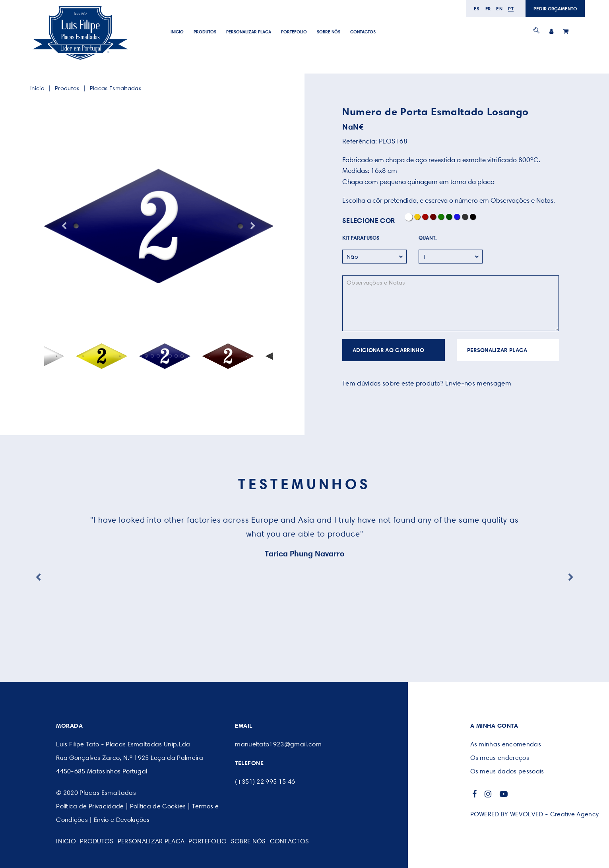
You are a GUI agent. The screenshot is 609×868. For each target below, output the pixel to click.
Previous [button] (64, 226)
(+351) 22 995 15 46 (265, 782)
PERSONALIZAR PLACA (249, 32)
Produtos (205, 32)
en (499, 9)
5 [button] (158, 356)
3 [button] (146, 356)
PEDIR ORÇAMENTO (555, 9)
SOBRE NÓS (329, 32)
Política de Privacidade (90, 806)
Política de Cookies (158, 806)
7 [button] (170, 356)
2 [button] (141, 356)
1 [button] (135, 356)
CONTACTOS (363, 32)
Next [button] (253, 226)
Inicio (177, 32)
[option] (158, 226)
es (477, 9)
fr (488, 9)
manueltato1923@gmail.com (278, 744)
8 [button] (176, 356)
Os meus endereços (500, 758)
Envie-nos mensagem (478, 383)
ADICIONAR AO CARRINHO (388, 350)
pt (511, 9)
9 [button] (182, 356)
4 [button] (152, 356)
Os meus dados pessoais (507, 771)
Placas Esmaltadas (115, 88)
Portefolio (294, 32)
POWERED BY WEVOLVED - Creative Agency (535, 814)
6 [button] (164, 356)
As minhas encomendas (506, 744)
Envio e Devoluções (122, 820)
